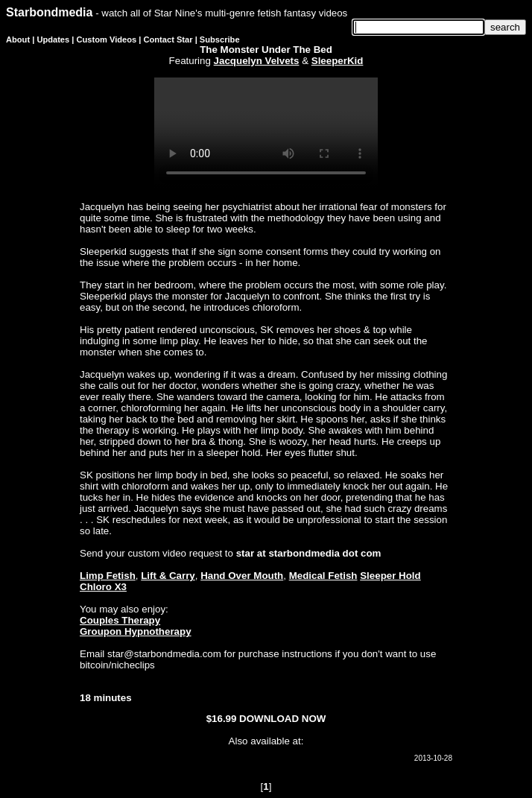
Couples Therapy (120, 620)
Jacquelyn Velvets (257, 61)
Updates (53, 39)
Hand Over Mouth (242, 576)
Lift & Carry (168, 576)
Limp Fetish (108, 576)
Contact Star (168, 39)
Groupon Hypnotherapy (136, 631)
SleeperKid (338, 61)
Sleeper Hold (390, 576)
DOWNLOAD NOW (282, 719)
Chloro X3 (103, 587)
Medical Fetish (323, 576)
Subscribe (220, 39)
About (18, 39)
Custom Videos (107, 39)
